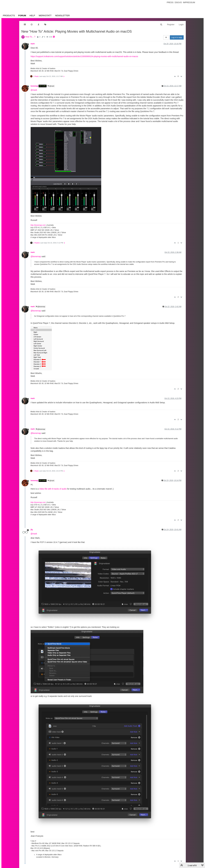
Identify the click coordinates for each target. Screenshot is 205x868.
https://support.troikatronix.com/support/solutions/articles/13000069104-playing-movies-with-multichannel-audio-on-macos (84, 56)
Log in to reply (177, 37)
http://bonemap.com (38, 225)
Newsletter (62, 15)
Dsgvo (178, 2)
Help (32, 15)
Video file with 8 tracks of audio (53, 489)
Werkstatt (45, 15)
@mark (51, 86)
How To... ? (30, 37)
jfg (32, 530)
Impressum (189, 2)
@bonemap (36, 256)
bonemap (34, 86)
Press (170, 2)
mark (33, 44)
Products (9, 15)
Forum (22, 15)
